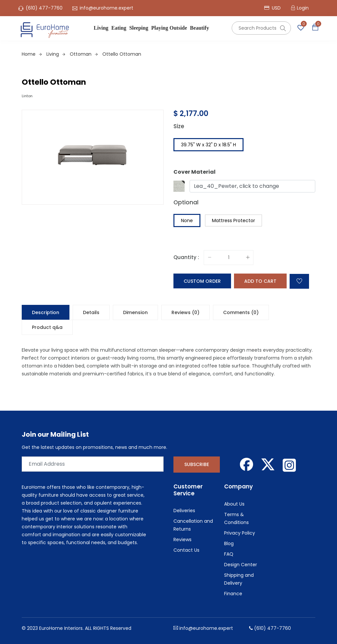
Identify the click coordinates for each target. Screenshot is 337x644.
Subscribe (197, 464)
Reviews (182, 540)
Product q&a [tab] (47, 327)
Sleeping (139, 28)
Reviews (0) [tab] (185, 312)
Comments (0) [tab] (241, 312)
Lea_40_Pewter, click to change (236, 186)
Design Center (241, 565)
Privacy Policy (240, 533)
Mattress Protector (233, 220)
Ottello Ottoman (122, 54)
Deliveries (184, 511)
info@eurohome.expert (106, 8)
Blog (229, 543)
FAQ (229, 554)
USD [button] (272, 8)
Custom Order (202, 281)
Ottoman (84, 54)
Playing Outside (169, 28)
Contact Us (186, 550)
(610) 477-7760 (44, 8)
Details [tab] (91, 312)
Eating (119, 28)
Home (32, 54)
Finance (233, 594)
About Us (234, 504)
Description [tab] (46, 312)
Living (101, 28)
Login (303, 8)
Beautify (199, 28)
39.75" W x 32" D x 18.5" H (208, 145)
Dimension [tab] (135, 312)
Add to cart (260, 281)
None (187, 220)
